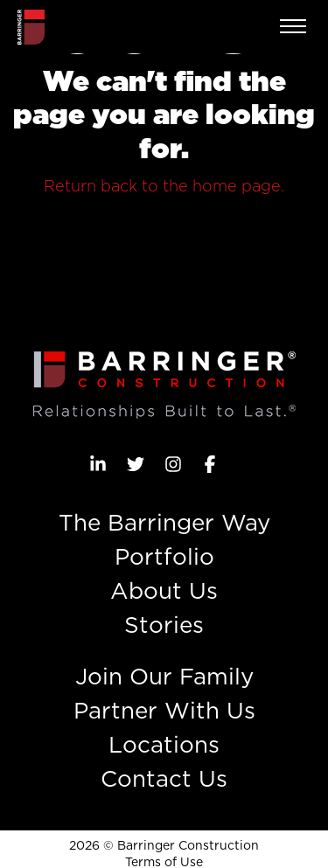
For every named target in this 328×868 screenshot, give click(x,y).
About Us (164, 590)
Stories (164, 625)
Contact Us (164, 778)
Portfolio (164, 556)
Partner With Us (164, 710)
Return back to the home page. (164, 186)
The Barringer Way (164, 522)
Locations (164, 744)
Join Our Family (164, 676)
